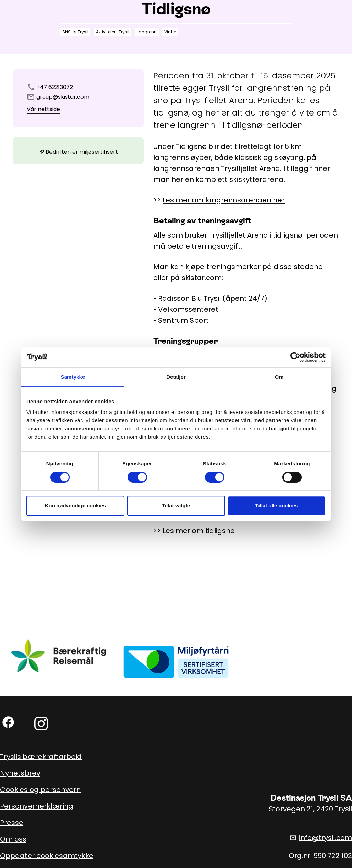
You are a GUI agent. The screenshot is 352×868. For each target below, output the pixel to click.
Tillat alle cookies (277, 506)
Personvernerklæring (37, 806)
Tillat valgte (176, 506)
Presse (12, 823)
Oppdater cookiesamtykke (47, 856)
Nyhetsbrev (20, 773)
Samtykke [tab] (73, 377)
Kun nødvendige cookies (76, 506)
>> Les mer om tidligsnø (195, 531)
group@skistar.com (63, 97)
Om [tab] (279, 377)
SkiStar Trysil (75, 32)
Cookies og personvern (40, 790)
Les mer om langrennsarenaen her (224, 200)
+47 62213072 (55, 87)
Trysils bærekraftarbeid (41, 757)
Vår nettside (43, 109)
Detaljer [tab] (176, 377)
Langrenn (147, 32)
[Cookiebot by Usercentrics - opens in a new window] (295, 357)
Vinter (170, 32)
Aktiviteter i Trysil (113, 32)
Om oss (13, 839)
